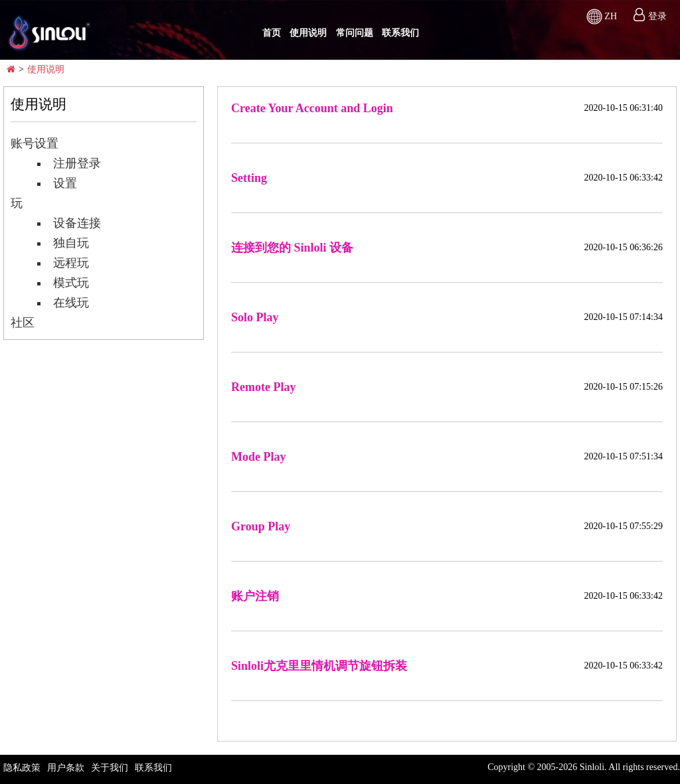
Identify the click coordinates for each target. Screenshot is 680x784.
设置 (58, 183)
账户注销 (255, 596)
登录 (657, 16)
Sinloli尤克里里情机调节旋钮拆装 (319, 666)
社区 (23, 323)
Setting (249, 178)
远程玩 (64, 263)
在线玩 (64, 303)
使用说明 (308, 33)
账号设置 (35, 143)
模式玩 (64, 283)
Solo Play (255, 317)
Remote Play (263, 387)
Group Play (261, 526)
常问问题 (355, 33)
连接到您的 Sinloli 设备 (292, 248)
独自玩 (64, 243)
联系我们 (400, 33)
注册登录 (70, 163)
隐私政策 (22, 768)
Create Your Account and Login (312, 108)
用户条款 (66, 768)
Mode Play (259, 457)
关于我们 (110, 768)
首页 (272, 33)
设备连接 (70, 223)
